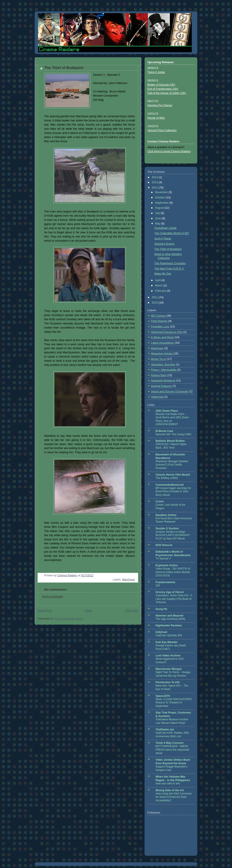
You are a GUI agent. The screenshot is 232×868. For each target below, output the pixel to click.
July (158, 213)
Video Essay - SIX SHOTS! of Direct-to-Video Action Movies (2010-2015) (173, 572)
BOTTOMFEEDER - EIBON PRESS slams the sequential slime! (172, 750)
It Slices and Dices (162, 337)
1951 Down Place (167, 411)
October (160, 198)
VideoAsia (157, 397)
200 (158, 586)
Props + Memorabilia (164, 370)
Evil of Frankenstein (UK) (163, 89)
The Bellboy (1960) (167, 478)
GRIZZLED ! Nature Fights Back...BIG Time (171, 446)
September (162, 203)
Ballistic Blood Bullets (170, 441)
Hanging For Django (160, 105)
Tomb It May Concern (169, 743)
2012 (155, 188)
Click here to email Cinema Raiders (169, 151)
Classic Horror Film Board (173, 475)
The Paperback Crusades (170, 263)
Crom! (160, 501)
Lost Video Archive (168, 656)
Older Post (132, 611)
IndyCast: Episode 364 (169, 635)
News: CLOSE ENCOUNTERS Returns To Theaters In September (174, 703)
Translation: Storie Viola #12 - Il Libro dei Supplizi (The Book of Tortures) (174, 599)
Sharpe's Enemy (165, 244)
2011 (155, 297)
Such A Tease (163, 239)
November (162, 192)
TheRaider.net (165, 730)
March (159, 286)
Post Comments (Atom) (69, 619)
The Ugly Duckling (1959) (170, 619)
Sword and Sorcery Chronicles (170, 392)
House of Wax (156, 118)
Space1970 (163, 696)
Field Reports (159, 321)
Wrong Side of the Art (170, 790)
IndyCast (161, 632)
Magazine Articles (162, 354)
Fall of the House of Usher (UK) (167, 93)
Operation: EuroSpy (163, 365)
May (158, 224)
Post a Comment (53, 597)
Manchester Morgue (169, 669)
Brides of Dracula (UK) (161, 85)
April (158, 280)
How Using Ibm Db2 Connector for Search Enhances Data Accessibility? (174, 797)
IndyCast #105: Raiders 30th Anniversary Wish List (172, 735)
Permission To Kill (168, 682)
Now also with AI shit (168, 784)
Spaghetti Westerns (163, 381)
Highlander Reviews (169, 625)
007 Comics (158, 316)
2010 (155, 303)
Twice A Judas (156, 72)
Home (89, 611)
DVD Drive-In (164, 545)
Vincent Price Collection (162, 130)
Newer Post (45, 611)
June (159, 218)
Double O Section (167, 528)
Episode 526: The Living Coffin (173, 434)
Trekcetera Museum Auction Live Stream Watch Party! (172, 721)
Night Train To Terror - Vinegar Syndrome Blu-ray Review (173, 674)
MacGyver (129, 580)
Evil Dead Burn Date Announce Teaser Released (174, 520)
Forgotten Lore (160, 327)
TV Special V (163, 559)
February (161, 291)
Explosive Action (167, 565)
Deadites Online (166, 515)
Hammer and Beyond (169, 616)
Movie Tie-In (159, 359)
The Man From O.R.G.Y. (169, 269)
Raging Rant (159, 375)
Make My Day (163, 274)
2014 (155, 177)
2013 (155, 182)
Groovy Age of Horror (170, 592)
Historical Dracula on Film (167, 332)
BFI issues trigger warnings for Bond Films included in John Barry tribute (173, 492)
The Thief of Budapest (168, 249)
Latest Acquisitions (162, 343)
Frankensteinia (165, 582)
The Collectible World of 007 (172, 233)
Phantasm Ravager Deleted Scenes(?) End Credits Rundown (172, 465)
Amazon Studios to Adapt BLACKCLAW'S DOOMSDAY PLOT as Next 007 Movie (173, 535)
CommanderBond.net (170, 485)
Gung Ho (161, 609)
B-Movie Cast (164, 431)
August (160, 208)
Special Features (161, 386)
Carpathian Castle (166, 228)
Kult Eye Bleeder (167, 642)
